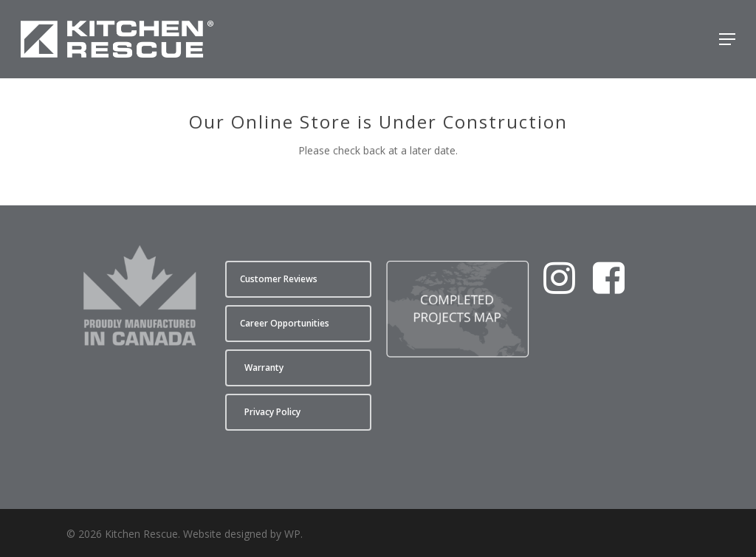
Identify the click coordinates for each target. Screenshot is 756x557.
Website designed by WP (242, 534)
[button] (727, 39)
